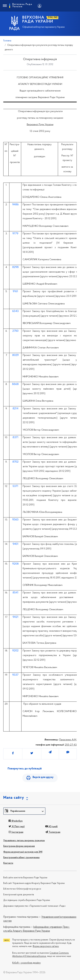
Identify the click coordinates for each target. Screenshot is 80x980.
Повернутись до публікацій (25, 769)
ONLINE (53, 18)
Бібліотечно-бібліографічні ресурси (22, 889)
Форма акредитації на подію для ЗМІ (23, 852)
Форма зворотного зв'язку (46, 946)
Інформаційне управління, (48, 927)
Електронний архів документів (19, 895)
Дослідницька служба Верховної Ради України (27, 900)
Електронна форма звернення (19, 846)
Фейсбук (16, 821)
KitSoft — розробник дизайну (26, 963)
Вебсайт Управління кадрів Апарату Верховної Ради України (34, 883)
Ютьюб (51, 827)
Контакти (8, 863)
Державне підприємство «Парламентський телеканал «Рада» (35, 906)
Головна (7, 41)
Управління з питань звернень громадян (24, 841)
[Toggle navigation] (5, 6)
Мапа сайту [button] (14, 798)
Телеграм (53, 832)
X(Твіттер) (17, 827)
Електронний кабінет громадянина (21, 858)
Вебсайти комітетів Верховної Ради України (25, 878)
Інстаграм (16, 832)
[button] (24, 811)
